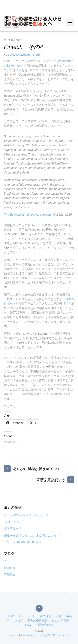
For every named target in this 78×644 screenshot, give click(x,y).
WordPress (29, 635)
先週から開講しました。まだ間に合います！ (33, 535)
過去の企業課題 (37, 621)
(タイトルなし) (14, 522)
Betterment (14, 66)
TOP (11, 616)
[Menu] (70, 22)
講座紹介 (10, 575)
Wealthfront (66, 61)
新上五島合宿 (13, 529)
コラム (8, 561)
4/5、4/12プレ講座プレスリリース (26, 515)
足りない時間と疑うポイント (32, 469)
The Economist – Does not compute (28, 215)
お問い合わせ (44, 625)
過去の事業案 (61, 621)
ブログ (19, 621)
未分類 (37, 55)
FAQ (28, 625)
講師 (58, 616)
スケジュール (27, 616)
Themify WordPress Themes (54, 635)
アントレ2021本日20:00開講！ (24, 542)
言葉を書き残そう (55, 480)
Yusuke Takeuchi (17, 55)
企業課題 (46, 616)
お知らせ (10, 568)
